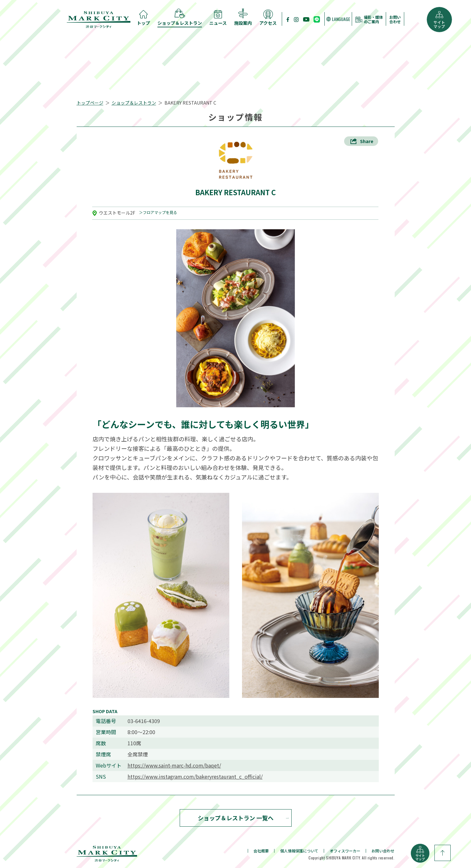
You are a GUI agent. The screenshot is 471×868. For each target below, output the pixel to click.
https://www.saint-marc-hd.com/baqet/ (174, 765)
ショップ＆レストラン (134, 103)
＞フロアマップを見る (158, 213)
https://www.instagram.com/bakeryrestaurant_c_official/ (195, 777)
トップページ (90, 103)
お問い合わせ (395, 19)
